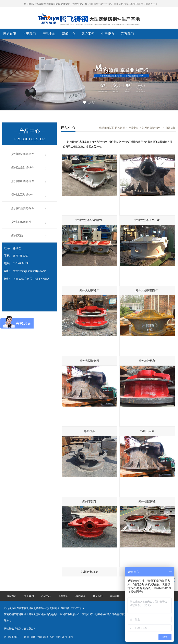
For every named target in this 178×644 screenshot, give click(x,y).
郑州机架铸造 (147, 502)
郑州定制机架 (90, 572)
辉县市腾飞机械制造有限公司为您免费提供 (47, 4)
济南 (27, 637)
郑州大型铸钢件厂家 (147, 220)
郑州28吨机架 (147, 361)
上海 (71, 637)
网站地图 (115, 596)
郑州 (64, 637)
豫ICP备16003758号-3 (72, 608)
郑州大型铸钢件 (90, 361)
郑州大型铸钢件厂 (147, 290)
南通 (33, 637)
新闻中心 (69, 34)
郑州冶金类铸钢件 (23, 168)
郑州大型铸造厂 (90, 290)
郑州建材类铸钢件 (23, 154)
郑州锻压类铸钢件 (23, 181)
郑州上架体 (147, 431)
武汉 (46, 637)
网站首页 (10, 34)
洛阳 (39, 637)
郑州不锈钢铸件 (21, 222)
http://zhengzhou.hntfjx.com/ (29, 271)
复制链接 (54, 608)
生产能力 (108, 34)
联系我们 (127, 34)
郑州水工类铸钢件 (23, 195)
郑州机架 (170, 128)
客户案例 (88, 34)
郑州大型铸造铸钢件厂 (90, 220)
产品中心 (49, 34)
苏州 (52, 637)
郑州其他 (17, 236)
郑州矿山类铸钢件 (23, 208)
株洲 (58, 637)
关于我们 (29, 34)
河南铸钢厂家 (80, 4)
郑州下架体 (90, 502)
